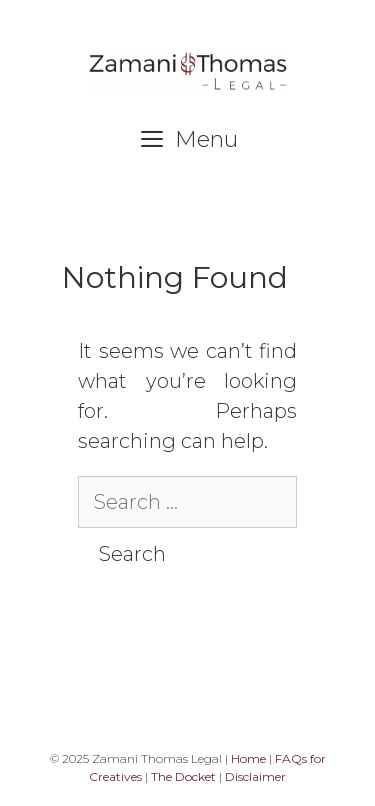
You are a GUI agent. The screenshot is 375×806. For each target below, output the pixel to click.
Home (248, 758)
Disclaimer (255, 776)
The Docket (183, 776)
